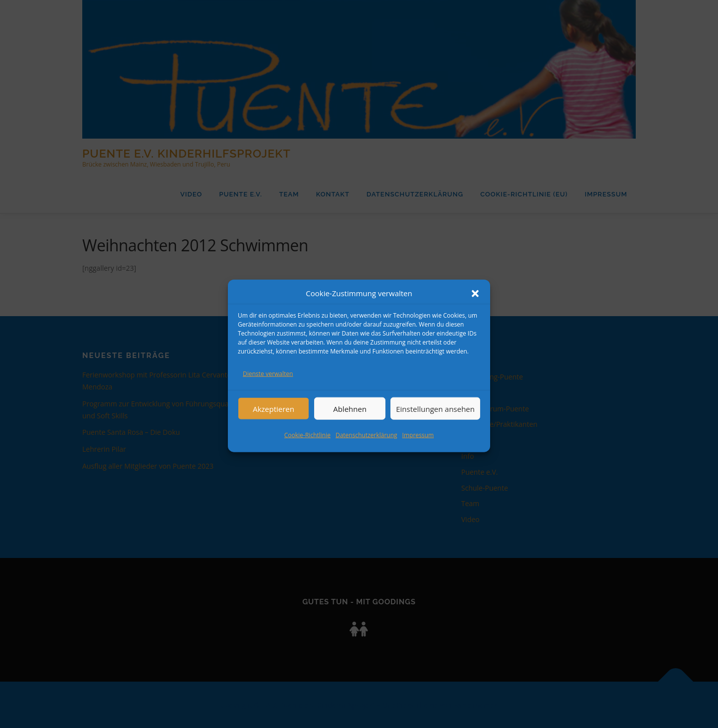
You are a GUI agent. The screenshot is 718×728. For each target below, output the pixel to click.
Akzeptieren (273, 420)
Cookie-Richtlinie (307, 446)
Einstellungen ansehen (435, 420)
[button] (475, 305)
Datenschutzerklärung (366, 446)
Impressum (418, 446)
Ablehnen (350, 420)
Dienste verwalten (268, 385)
